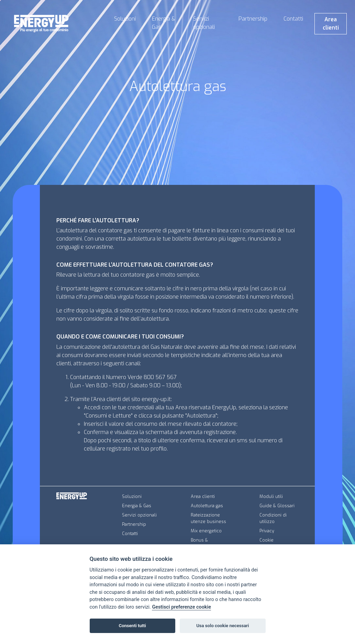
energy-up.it (156, 399)
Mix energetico (206, 531)
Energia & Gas (164, 23)
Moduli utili (271, 496)
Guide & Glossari (277, 506)
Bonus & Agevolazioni (204, 543)
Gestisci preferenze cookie (181, 607)
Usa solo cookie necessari (223, 626)
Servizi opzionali (204, 23)
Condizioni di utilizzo (273, 518)
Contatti (293, 19)
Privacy (267, 531)
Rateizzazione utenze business (208, 518)
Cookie (267, 540)
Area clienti (331, 24)
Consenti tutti (132, 626)
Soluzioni (125, 19)
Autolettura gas (207, 506)
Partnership (253, 19)
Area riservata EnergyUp (206, 407)
